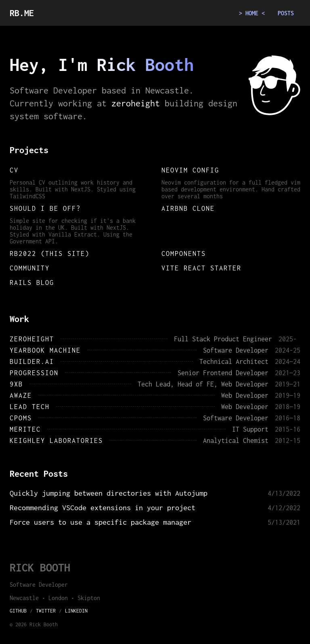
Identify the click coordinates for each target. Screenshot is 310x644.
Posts (286, 13)
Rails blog (32, 283)
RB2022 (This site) (50, 253)
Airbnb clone (188, 208)
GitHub (18, 611)
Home (252, 13)
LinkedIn (76, 611)
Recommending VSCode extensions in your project (103, 508)
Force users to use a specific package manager (101, 522)
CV (14, 170)
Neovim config (190, 170)
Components (184, 253)
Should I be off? (45, 208)
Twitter (46, 611)
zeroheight (136, 103)
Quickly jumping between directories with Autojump (109, 493)
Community (30, 268)
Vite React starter (201, 268)
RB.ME (22, 13)
